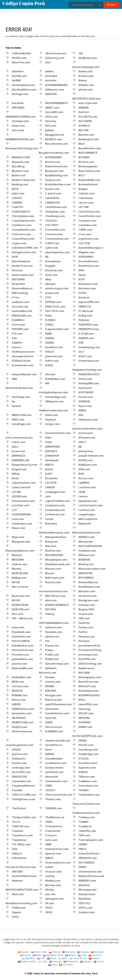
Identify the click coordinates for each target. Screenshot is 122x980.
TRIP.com (84, 835)
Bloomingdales (88, 166)
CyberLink (52, 248)
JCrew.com (19, 451)
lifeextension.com (23, 501)
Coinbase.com (87, 221)
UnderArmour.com (57, 849)
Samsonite (52, 709)
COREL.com (86, 230)
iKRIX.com (18, 420)
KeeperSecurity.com (25, 465)
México (71, 955)
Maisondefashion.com (86, 533)
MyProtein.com (55, 578)
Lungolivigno (87, 514)
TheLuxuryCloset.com (86, 804)
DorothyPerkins (88, 261)
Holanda (83, 952)
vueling (50, 876)
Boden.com (19, 175)
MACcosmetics (88, 519)
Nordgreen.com (88, 600)
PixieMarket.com (23, 646)
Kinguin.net (19, 469)
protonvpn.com (88, 655)
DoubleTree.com (22, 266)
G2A (14, 338)
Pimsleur (84, 641)
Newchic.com (87, 591)
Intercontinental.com (19, 438)
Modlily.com (86, 564)
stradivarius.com (56, 763)
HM (47, 383)
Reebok (50, 677)
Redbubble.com (22, 677)
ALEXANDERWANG (56, 85)
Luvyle (49, 519)
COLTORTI (52, 225)
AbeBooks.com (88, 58)
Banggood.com (55, 135)
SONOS (16, 750)
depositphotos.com (57, 252)
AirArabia (51, 76)
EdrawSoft (18, 284)
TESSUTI (50, 790)
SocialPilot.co (54, 745)
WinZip (49, 890)
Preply (49, 650)
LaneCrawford (21, 487)
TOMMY (84, 822)
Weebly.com (53, 881)
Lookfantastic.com (91, 505)
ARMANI (84, 108)
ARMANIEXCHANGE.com (21, 117)
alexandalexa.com (23, 85)
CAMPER (17, 203)
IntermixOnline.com (58, 433)
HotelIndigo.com (56, 397)
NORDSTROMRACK (57, 605)
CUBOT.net (52, 243)
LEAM (82, 492)
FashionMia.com (22, 311)
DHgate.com (86, 252)
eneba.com (52, 293)
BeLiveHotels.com (57, 144)
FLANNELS (18, 320)
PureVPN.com (87, 659)
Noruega (55, 961)
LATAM (16, 492)
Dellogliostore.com (24, 252)
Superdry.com (87, 768)
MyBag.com (19, 578)
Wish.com (18, 894)
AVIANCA (84, 126)
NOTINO (51, 609)
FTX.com (17, 334)
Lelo (48, 496)
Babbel (49, 130)
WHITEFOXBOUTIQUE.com (22, 890)
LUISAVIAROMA (21, 514)
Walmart (17, 881)
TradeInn (18, 831)
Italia (37, 955)
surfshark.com (54, 772)
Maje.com (18, 537)
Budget (83, 189)
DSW (81, 270)
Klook (15, 478)
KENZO (49, 465)
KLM (81, 474)
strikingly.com (21, 768)
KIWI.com (84, 469)
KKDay (16, 474)
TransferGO (53, 831)
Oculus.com (86, 614)
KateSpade (52, 460)
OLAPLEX (84, 623)
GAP (81, 343)
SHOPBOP (85, 722)
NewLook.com (21, 596)
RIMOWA (51, 691)
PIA (47, 641)
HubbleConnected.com (53, 410)
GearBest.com (54, 347)
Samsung (84, 709)
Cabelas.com (87, 193)
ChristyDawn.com (23, 216)
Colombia (95, 955)
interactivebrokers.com (87, 429)
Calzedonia (86, 198)
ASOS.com (51, 117)
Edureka (50, 284)
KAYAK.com (86, 460)
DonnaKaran (53, 261)
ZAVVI (49, 912)
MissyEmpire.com (56, 560)
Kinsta (49, 469)
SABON (16, 704)
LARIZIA (50, 487)
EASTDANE (18, 279)
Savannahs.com (22, 713)
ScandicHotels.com (57, 713)
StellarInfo (19, 759)
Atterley (51, 121)
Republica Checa (53, 955)
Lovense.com (87, 510)
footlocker (19, 325)
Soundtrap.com (88, 750)
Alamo (83, 80)
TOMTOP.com (21, 826)
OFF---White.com (22, 618)
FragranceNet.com (57, 329)
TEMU (49, 786)
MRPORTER (85, 573)
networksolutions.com (53, 591)
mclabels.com (87, 551)
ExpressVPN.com (89, 302)
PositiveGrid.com (23, 650)
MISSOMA (18, 560)
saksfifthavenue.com (59, 704)
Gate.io (16, 347)
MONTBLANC (20, 573)
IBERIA (82, 410)
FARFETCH (85, 307)
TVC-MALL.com (21, 844)
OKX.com (84, 618)
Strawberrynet (88, 763)
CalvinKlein (52, 198)
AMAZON (51, 94)
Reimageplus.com (90, 677)
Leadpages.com (55, 492)
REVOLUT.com (87, 686)
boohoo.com (53, 180)
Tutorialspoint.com (91, 840)
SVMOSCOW (19, 777)
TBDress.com (87, 777)
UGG (15, 849)
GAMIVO (17, 343)
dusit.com (51, 275)
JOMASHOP (52, 456)
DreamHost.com (89, 266)
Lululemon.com (55, 514)
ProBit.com (52, 655)
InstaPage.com (21, 424)
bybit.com (18, 193)
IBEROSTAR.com (22, 415)
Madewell (85, 524)
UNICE (82, 849)
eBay (48, 279)
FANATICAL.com (55, 307)
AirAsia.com (86, 76)
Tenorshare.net (88, 786)
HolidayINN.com (89, 383)
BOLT (82, 175)
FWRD (49, 334)
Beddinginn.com (89, 139)
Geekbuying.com (89, 347)
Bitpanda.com (21, 162)
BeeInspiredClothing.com (22, 148)
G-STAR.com (86, 334)
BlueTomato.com (89, 171)
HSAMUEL (85, 401)
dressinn (17, 270)
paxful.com (52, 637)
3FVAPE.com (19, 58)
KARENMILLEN (21, 460)
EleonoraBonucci (22, 288)
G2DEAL (50, 338)
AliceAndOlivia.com (24, 90)
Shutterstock (54, 727)
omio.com (18, 627)
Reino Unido (39, 952)
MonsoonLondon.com (92, 569)
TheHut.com (53, 799)
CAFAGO (17, 198)
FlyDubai (84, 320)
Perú (41, 958)
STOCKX (84, 759)
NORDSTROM (20, 605)
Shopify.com (20, 727)
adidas (49, 71)
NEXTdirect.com (55, 596)
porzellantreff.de (89, 646)
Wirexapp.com (88, 890)
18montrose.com (56, 53)
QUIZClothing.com (90, 664)
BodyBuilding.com (56, 175)
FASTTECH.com (55, 311)
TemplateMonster (24, 786)
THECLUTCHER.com (24, 795)
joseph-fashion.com (91, 456)
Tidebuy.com (87, 817)
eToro (16, 297)
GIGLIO (50, 352)
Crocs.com (85, 234)
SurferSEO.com (21, 772)
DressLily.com (54, 270)
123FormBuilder (22, 53)
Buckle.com (52, 189)
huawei (16, 406)
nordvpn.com (87, 605)
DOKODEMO (86, 257)
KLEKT (49, 474)
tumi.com (51, 840)
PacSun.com (86, 627)
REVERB (50, 686)
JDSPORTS (51, 451)
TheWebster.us (55, 817)
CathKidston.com (56, 207)
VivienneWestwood (24, 876)
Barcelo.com (86, 135)
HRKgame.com (54, 401)
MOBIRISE (84, 560)
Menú (112, 5)
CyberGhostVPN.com (25, 248)
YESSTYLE (84, 903)
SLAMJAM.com (54, 731)
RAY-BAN (84, 673)
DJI (47, 257)
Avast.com (18, 126)
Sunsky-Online (54, 768)
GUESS (49, 365)
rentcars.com (20, 686)
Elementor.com (88, 284)
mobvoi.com (20, 564)
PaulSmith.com (21, 637)
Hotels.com (86, 397)
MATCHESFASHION (90, 546)
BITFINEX (84, 157)
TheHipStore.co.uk (24, 799)
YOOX (49, 908)
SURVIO (83, 772)
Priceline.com (20, 655)
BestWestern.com (90, 148)
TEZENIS (84, 790)
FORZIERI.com (20, 329)
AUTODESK (85, 121)
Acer (48, 62)
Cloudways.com (55, 216)
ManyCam (52, 542)
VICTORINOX (87, 863)
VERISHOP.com (88, 858)
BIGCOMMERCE (88, 153)
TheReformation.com (86, 813)
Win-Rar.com (53, 885)
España (23, 952)
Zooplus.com (86, 912)
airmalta (51, 80)
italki (49, 442)
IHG (81, 415)
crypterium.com (89, 239)
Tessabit (17, 790)
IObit (48, 438)
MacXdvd (51, 524)
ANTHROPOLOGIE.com (86, 99)
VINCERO (17, 872)
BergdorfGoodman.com (54, 153)
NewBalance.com (89, 587)
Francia (25, 955)
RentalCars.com (89, 682)
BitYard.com (86, 162)
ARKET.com (52, 108)
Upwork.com (53, 854)
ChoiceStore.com (89, 212)
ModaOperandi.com (58, 564)
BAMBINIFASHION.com (20, 139)
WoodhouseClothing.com (22, 903)
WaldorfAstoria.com (91, 876)
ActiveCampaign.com (86, 67)
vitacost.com (53, 872)
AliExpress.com (55, 90)
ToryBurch (85, 826)
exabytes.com (21, 302)
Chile (82, 955)
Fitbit (49, 316)
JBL (80, 447)
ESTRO (83, 293)
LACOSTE (51, 483)
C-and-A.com (53, 193)
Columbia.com (88, 225)
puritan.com (20, 664)
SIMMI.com (85, 727)
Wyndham (85, 899)
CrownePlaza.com (23, 239)
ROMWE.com (20, 695)
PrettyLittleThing (90, 650)
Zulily (15, 917)
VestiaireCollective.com (21, 867)
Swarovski (52, 777)
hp (13, 401)
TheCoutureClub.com (59, 795)
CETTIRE (84, 207)
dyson (82, 275)
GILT (81, 352)
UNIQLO (17, 854)
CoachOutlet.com (90, 216)
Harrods (50, 374)
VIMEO (83, 867)
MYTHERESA (86, 578)
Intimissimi (86, 433)
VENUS (49, 858)
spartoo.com (20, 754)
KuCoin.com (86, 478)
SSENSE (50, 754)
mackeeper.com (22, 524)
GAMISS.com (86, 338)
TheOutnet (19, 808)
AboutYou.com (21, 62)
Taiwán (94, 958)
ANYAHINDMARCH (57, 103)
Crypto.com (19, 243)
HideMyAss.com (55, 379)
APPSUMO (18, 108)
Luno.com (18, 519)
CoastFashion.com (23, 221)
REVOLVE (17, 691)
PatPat (83, 632)
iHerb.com (52, 415)
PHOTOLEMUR (21, 641)
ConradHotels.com (24, 230)
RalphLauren (86, 668)
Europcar (84, 297)
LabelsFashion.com (24, 483)
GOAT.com (85, 356)
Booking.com (20, 184)
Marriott (51, 546)
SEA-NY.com (86, 713)
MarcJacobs (86, 542)
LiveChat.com (20, 505)
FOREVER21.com (88, 325)
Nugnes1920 (86, 609)
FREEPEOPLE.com (89, 329)
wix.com (50, 894)
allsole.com (86, 90)
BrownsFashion (88, 184)
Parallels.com (54, 632)
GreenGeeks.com (23, 365)
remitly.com (53, 682)
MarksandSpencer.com (20, 551)
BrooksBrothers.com (58, 184)
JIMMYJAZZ (19, 456)
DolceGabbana (21, 261)
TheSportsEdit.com (24, 817)
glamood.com (54, 356)
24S (81, 53)
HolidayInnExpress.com (54, 392)
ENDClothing (20, 293)
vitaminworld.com (90, 872)
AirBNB (16, 80)
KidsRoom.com (88, 465)
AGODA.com (19, 76)
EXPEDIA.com (53, 302)
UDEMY (83, 844)
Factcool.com (20, 307)
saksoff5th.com (88, 704)
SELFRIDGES (19, 718)
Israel (42, 961)
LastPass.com (87, 487)
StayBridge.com (89, 754)
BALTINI (84, 130)
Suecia (98, 961)
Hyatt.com (85, 406)
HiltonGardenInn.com (19, 388)
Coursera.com (54, 234)
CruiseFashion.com (57, 239)
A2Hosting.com (55, 58)
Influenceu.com (88, 420)
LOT (14, 510)
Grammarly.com (89, 361)
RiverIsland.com (89, 691)
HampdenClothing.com (87, 370)
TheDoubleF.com (89, 795)
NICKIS (16, 600)
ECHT (82, 279)
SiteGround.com (22, 731)
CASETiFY (18, 207)
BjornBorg (18, 166)
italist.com (19, 442)
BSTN (15, 189)
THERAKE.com (54, 808)
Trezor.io (51, 835)
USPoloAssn (19, 858)
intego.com (52, 424)
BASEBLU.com (54, 139)
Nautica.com (53, 582)
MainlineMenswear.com (54, 533)
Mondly (16, 569)
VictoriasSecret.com (58, 863)
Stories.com (19, 763)
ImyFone (51, 420)
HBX (14, 379)
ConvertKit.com (55, 230)
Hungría (86, 961)
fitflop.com (85, 316)
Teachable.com (21, 781)
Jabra (15, 447)
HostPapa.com (21, 397)
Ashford (84, 112)
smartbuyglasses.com (20, 745)
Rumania (97, 952)
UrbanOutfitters (89, 854)
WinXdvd (84, 885)
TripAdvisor (19, 840)
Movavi (50, 573)
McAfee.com (53, 551)
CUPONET (66, 965)
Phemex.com (87, 637)
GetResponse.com (23, 352)
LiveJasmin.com (55, 505)
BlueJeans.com (54, 171)
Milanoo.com (87, 555)
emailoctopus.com (57, 288)
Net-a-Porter (20, 587)
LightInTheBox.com (58, 501)
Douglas (50, 266)
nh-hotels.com (88, 596)
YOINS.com (19, 908)
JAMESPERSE (53, 447)
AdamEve (18, 71)
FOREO (49, 325)
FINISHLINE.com (22, 316)
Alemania (68, 952)
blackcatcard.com (56, 166)
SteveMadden (54, 759)
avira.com (18, 130)
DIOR (15, 257)
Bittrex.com (53, 162)
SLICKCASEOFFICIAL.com (87, 736)
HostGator (85, 388)
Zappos (16, 912)
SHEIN (49, 722)
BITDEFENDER (53, 157)
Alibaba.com (86, 85)
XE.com (50, 903)
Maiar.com (19, 528)
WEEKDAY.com (87, 881)
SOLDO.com (86, 745)
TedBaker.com (88, 781)
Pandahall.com (21, 632)
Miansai (17, 555)
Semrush (51, 718)
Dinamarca (71, 961)
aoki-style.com (88, 103)
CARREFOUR (53, 203)
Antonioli (18, 103)
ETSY (48, 297)
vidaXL (49, 867)
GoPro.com (52, 361)
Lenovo (83, 496)
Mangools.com (21, 542)
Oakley (50, 614)
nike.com (51, 600)
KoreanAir (51, 478)
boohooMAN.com (89, 180)
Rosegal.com (53, 695)
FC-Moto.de (86, 311)
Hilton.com (85, 379)
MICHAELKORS (54, 555)
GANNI (49, 343)
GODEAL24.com (21, 361)
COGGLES (51, 221)
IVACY (82, 442)
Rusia (53, 965)
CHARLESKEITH (21, 212)
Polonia (54, 952)
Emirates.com (87, 288)
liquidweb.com (88, 501)
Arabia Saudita (27, 961)
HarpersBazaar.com (24, 374)
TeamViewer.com (56, 781)
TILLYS (16, 822)
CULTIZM (84, 243)
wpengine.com (54, 899)
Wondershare (87, 894)
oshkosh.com (53, 627)
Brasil (52, 958)
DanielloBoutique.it (91, 248)
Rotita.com (19, 700)
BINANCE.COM (21, 157)
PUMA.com (52, 659)
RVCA (82, 700)
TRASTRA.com (87, 831)
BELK (81, 144)
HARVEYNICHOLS (89, 374)
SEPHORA (84, 718)
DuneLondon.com (23, 275)
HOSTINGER (86, 392)
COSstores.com (21, 234)
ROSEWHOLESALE (89, 695)
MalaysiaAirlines (56, 537)
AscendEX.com (54, 112)
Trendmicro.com (22, 835)
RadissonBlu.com (22, 668)
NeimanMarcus (88, 582)
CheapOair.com (55, 212)
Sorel (48, 750)
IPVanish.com (87, 438)
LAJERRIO (84, 483)
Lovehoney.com (55, 510)
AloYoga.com (20, 94)
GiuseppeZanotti (23, 356)
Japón (63, 958)
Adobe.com (86, 71)
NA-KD (16, 582)
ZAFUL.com (85, 908)
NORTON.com (21, 609)
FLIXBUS (50, 320)
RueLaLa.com (54, 700)
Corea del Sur (78, 958)
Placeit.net (52, 646)
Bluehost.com (20, 171)
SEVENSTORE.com (23, 722)
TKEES (49, 822)
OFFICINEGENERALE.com (54, 623)
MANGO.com (87, 537)
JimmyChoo (86, 451)
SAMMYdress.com (23, 709)
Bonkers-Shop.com (24, 180)
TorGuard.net (54, 826)
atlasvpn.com (20, 121)
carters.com (86, 203)
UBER (48, 844)
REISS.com (18, 682)
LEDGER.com (19, 496)
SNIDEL (83, 741)
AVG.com (51, 126)
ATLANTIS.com (88, 117)
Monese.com (53, 569)
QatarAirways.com (57, 664)
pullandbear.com (22, 659)
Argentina (28, 958)
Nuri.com (18, 614)
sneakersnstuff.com (58, 741)
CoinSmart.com (22, 225)
